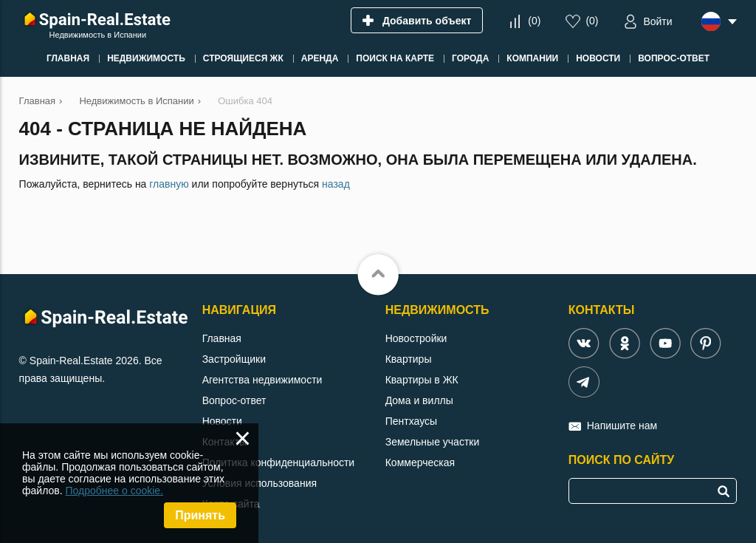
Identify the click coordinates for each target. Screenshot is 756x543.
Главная (222, 338)
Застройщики (234, 359)
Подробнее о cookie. (114, 491)
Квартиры (409, 359)
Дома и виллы (419, 400)
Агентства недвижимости (262, 380)
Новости (222, 421)
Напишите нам (622, 426)
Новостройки (416, 338)
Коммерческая (420, 462)
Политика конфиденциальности (279, 462)
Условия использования (260, 483)
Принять (200, 515)
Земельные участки (433, 442)
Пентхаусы (411, 421)
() (534, 21)
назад (336, 184)
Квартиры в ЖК (422, 380)
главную (169, 184)
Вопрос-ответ (234, 400)
